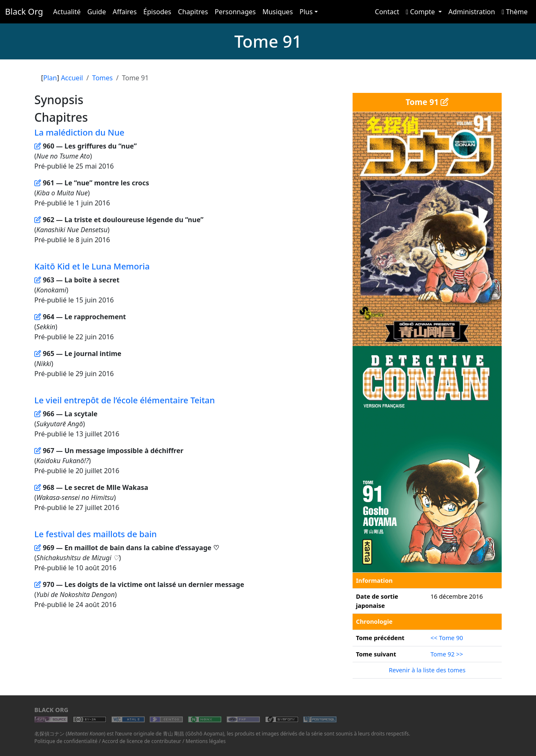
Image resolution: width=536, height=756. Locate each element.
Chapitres (193, 12)
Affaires (125, 12)
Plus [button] (306, 12)
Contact (387, 12)
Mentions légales (206, 741)
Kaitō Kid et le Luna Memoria (92, 266)
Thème (515, 12)
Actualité (67, 12)
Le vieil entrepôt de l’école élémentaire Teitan (125, 400)
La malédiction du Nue (79, 132)
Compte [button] (421, 12)
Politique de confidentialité (66, 741)
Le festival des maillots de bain (95, 534)
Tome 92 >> (447, 654)
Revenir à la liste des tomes (427, 670)
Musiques (278, 12)
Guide (97, 12)
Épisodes (157, 12)
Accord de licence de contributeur (142, 741)
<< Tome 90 (447, 638)
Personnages (235, 12)
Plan (50, 78)
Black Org (24, 12)
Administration (472, 12)
